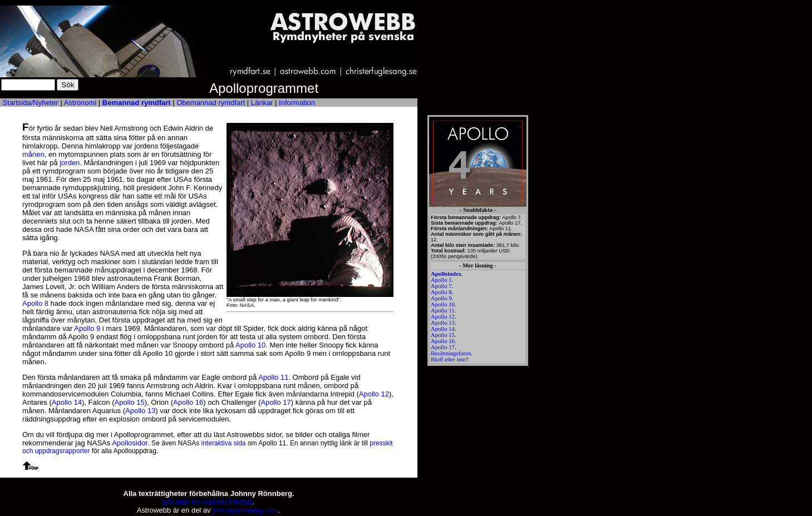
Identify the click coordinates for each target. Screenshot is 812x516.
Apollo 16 (443, 341)
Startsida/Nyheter (30, 103)
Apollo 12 (443, 317)
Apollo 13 (443, 323)
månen (33, 154)
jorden (70, 163)
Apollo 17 (443, 347)
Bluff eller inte (448, 359)
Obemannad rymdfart (211, 103)
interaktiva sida (224, 443)
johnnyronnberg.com (246, 510)
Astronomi (80, 103)
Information (297, 103)
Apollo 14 (443, 329)
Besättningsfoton (451, 353)
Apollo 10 (443, 304)
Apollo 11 (443, 311)
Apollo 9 (441, 298)
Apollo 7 (441, 286)
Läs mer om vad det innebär (208, 502)
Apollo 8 (441, 292)
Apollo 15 (443, 335)
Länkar (262, 103)
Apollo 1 (441, 280)
